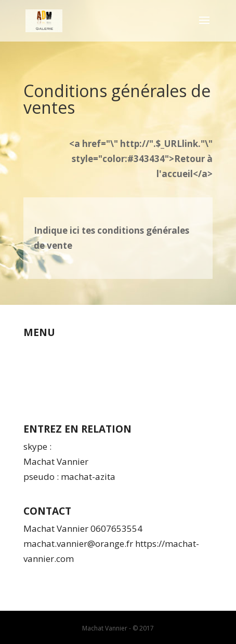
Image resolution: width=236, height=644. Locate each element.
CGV (32, 365)
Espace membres (59, 395)
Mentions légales (58, 380)
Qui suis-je (45, 350)
